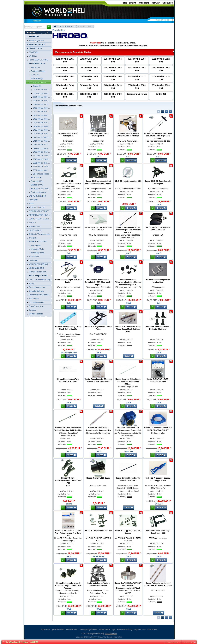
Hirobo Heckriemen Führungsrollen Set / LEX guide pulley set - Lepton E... (128, 282)
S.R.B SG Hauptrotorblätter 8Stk (128, 181)
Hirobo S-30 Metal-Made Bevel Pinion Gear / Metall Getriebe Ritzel (128, 329)
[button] (49, 27)
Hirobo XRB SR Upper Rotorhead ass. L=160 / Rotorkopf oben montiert (158, 136)
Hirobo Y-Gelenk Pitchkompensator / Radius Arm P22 (68, 480)
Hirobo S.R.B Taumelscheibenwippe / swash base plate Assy (68, 184)
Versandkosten (111, 634)
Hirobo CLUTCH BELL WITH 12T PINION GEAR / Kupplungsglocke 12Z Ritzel (128, 586)
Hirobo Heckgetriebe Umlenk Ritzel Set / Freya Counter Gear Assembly (68, 586)
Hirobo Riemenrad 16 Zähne (98, 478)
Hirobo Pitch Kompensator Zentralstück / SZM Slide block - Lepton (98, 282)
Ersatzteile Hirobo (85, 26)
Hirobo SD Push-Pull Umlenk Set (98, 531)
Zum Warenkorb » (172, 642)
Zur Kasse (186, 642)
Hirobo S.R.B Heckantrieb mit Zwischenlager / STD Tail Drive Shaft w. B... (128, 230)
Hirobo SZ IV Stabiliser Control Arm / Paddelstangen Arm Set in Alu (68, 533)
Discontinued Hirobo (137, 94)
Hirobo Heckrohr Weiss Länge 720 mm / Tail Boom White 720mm (128, 382)
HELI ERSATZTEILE (67, 26)
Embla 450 (161, 94)
